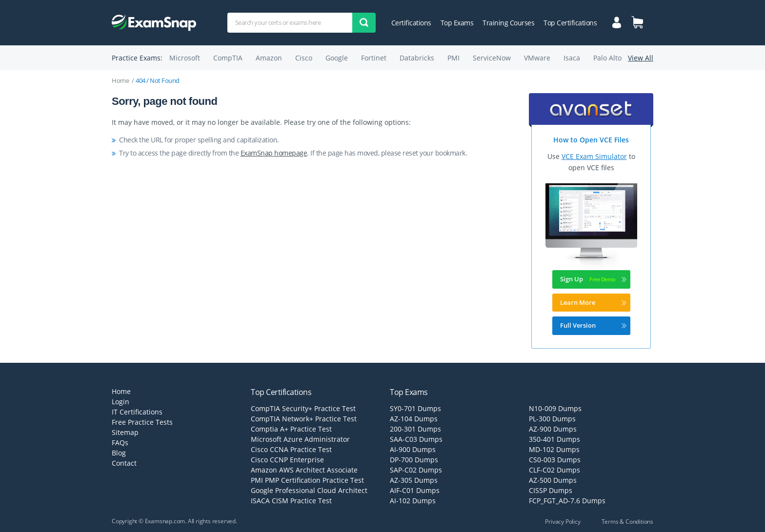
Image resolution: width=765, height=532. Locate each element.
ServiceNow (492, 58)
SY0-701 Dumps (415, 408)
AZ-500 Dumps (553, 480)
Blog (119, 453)
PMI (453, 58)
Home (120, 80)
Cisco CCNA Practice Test (291, 449)
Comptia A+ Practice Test (291, 429)
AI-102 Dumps (413, 501)
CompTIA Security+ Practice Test (303, 408)
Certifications (411, 23)
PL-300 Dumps (552, 419)
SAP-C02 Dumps (416, 470)
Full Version (593, 325)
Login (121, 402)
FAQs (120, 443)
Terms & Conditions (627, 522)
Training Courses (508, 23)
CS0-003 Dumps (555, 460)
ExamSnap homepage (274, 153)
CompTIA (228, 58)
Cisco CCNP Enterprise (287, 460)
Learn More (593, 302)
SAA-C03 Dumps (416, 439)
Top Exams (457, 23)
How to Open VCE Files (591, 140)
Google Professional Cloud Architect (309, 490)
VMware (537, 58)
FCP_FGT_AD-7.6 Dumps (567, 501)
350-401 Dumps (554, 439)
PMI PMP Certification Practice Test (307, 480)
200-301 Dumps (415, 429)
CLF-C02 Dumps (554, 470)
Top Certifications (570, 23)
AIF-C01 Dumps (415, 490)
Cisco (304, 58)
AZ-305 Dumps (414, 480)
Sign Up (593, 279)
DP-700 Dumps (414, 460)
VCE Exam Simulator (594, 156)
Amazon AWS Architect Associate (304, 470)
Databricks (417, 58)
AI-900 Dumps (413, 449)
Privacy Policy (563, 522)
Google (337, 58)
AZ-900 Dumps (553, 429)
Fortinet (374, 58)
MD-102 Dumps (554, 449)
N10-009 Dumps (555, 408)
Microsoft (185, 58)
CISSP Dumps (551, 490)
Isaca (572, 58)
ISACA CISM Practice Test (291, 501)
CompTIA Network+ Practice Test (304, 419)
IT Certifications (137, 412)
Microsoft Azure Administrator (300, 439)
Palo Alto (607, 58)
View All (641, 58)
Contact (124, 463)
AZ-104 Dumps (414, 419)
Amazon (269, 58)
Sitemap (125, 432)
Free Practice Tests (142, 422)
